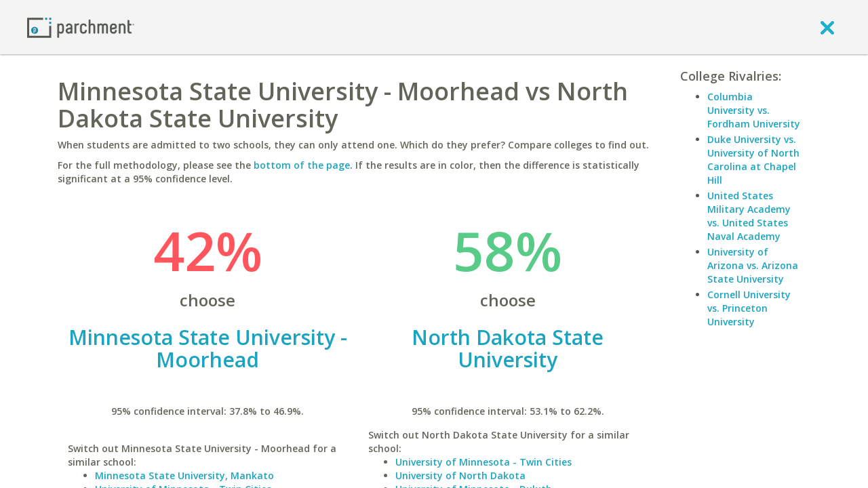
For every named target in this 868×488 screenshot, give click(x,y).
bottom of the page (302, 165)
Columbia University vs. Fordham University (754, 110)
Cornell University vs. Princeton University (749, 308)
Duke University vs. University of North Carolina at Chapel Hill (753, 160)
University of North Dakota (460, 475)
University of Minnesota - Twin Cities (484, 462)
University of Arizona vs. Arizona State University (753, 265)
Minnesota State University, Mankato (184, 475)
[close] (827, 27)
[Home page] (81, 27)
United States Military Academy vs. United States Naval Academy (749, 216)
